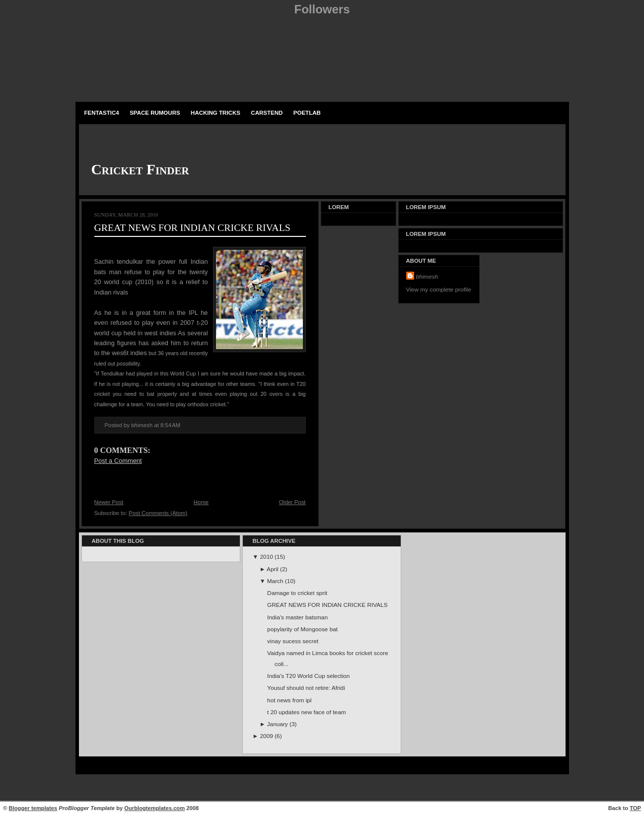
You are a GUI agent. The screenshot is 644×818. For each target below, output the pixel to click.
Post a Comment (118, 461)
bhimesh (427, 277)
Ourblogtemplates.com (154, 808)
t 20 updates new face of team (306, 712)
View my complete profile (439, 290)
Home (201, 502)
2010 (268, 557)
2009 (268, 736)
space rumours (155, 113)
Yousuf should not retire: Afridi (306, 688)
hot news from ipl (289, 700)
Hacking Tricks (215, 113)
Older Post (292, 502)
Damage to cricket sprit (297, 593)
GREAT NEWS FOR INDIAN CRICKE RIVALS (192, 227)
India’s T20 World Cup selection (308, 676)
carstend (267, 113)
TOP (635, 808)
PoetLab (307, 113)
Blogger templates (33, 808)
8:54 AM (170, 425)
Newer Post (109, 502)
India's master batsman (297, 617)
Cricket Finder (140, 169)
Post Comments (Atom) (158, 513)
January (278, 724)
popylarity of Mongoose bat (302, 629)
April (273, 569)
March (276, 581)
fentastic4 (102, 113)
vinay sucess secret (293, 641)
